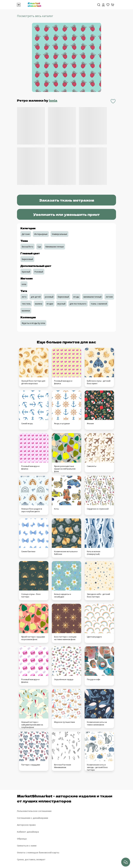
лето (24, 297)
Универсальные (59, 234)
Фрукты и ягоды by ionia (33, 323)
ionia (53, 100)
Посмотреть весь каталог (35, 16)
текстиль (26, 304)
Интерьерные (41, 234)
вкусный (61, 304)
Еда (39, 247)
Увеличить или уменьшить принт (66, 214)
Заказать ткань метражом (67, 200)
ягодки (50, 304)
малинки (26, 311)
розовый (49, 297)
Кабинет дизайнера (28, 832)
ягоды (76, 297)
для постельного (78, 304)
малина (39, 304)
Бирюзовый (27, 259)
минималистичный (92, 297)
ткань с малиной (99, 304)
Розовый (39, 272)
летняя (109, 297)
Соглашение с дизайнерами (33, 818)
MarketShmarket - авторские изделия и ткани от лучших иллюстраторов (65, 798)
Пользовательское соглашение (34, 811)
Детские (26, 234)
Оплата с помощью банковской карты (38, 853)
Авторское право (26, 825)
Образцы (22, 839)
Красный (26, 272)
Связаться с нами (27, 846)
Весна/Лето (27, 247)
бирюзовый (63, 297)
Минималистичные (55, 247)
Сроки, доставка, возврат (31, 859)
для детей (36, 297)
